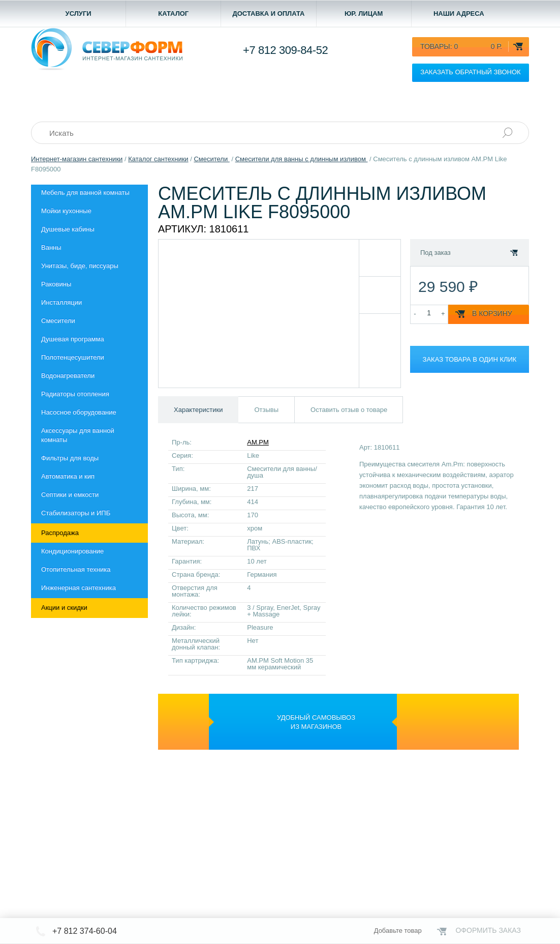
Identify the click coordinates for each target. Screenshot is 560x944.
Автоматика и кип (68, 476)
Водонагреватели (68, 376)
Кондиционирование (72, 551)
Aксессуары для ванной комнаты (78, 435)
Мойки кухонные (66, 211)
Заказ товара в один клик (470, 359)
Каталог (173, 13)
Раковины (56, 284)
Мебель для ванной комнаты (85, 193)
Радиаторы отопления (75, 394)
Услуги (79, 13)
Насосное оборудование (79, 412)
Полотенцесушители (73, 357)
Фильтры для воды (70, 458)
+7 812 (285, 50)
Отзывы (266, 410)
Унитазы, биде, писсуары (80, 266)
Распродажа (60, 533)
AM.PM (258, 442)
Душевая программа (73, 339)
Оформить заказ (488, 930)
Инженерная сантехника (79, 588)
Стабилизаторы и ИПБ (76, 513)
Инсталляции (61, 302)
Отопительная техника (76, 569)
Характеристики (198, 410)
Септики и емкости (70, 495)
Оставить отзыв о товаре (349, 410)
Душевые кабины (68, 229)
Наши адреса (459, 13)
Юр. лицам (364, 13)
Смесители (58, 321)
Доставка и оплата (268, 13)
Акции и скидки (64, 608)
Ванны (51, 247)
